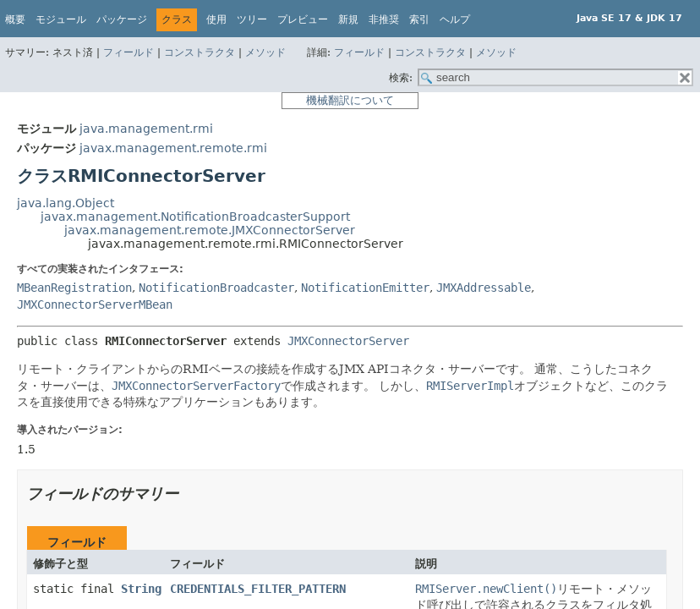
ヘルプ (455, 19)
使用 (216, 19)
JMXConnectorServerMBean (95, 304)
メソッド (265, 52)
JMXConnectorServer (348, 341)
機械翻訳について (350, 100)
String (141, 589)
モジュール (61, 19)
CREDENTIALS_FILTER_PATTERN (258, 589)
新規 (348, 19)
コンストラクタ (200, 52)
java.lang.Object (66, 203)
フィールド (129, 52)
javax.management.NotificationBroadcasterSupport (195, 217)
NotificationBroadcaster (216, 288)
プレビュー (303, 19)
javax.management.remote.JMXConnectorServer (210, 230)
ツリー (252, 19)
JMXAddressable (484, 288)
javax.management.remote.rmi (173, 148)
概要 (15, 19)
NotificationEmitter (365, 288)
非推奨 (384, 19)
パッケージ (122, 19)
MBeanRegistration (74, 288)
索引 (419, 19)
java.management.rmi (146, 129)
